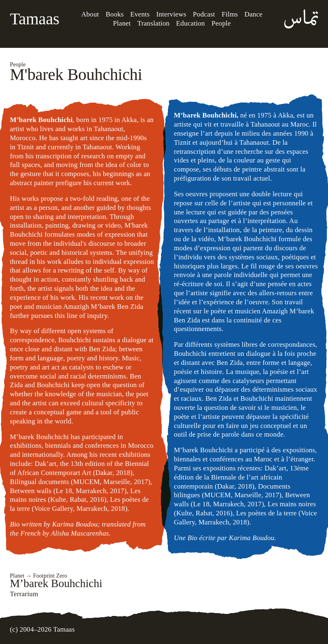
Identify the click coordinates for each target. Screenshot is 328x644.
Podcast (204, 14)
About (90, 14)
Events (140, 14)
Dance (253, 14)
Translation (153, 23)
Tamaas (35, 19)
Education (191, 23)
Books (115, 14)
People (221, 23)
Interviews (171, 14)
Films (230, 14)
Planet (122, 23)
